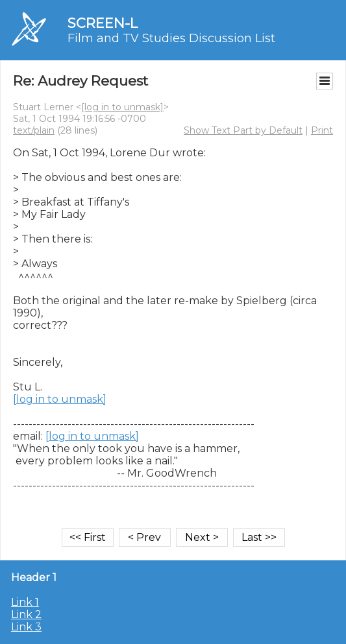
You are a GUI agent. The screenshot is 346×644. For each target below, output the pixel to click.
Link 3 (26, 627)
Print (322, 130)
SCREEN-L (103, 23)
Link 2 (26, 614)
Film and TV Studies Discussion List (171, 38)
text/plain (34, 130)
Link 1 (25, 602)
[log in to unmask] (122, 107)
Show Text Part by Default (243, 130)
